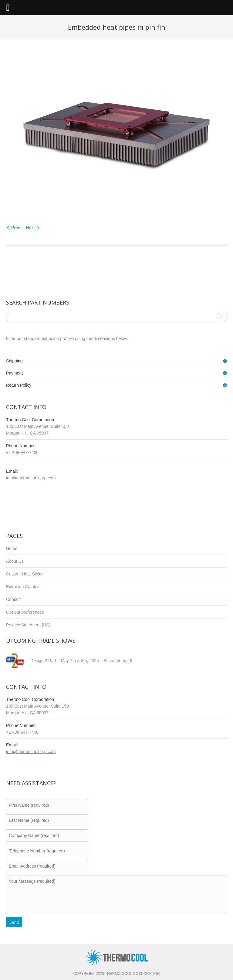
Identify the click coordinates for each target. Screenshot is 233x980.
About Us (15, 561)
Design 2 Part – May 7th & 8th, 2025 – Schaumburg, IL (82, 661)
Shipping (14, 361)
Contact (13, 599)
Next (30, 228)
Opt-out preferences (25, 612)
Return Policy (19, 385)
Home (12, 548)
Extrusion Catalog (23, 587)
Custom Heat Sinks (24, 574)
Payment (14, 373)
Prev (16, 228)
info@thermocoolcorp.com (31, 478)
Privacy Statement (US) (28, 625)
